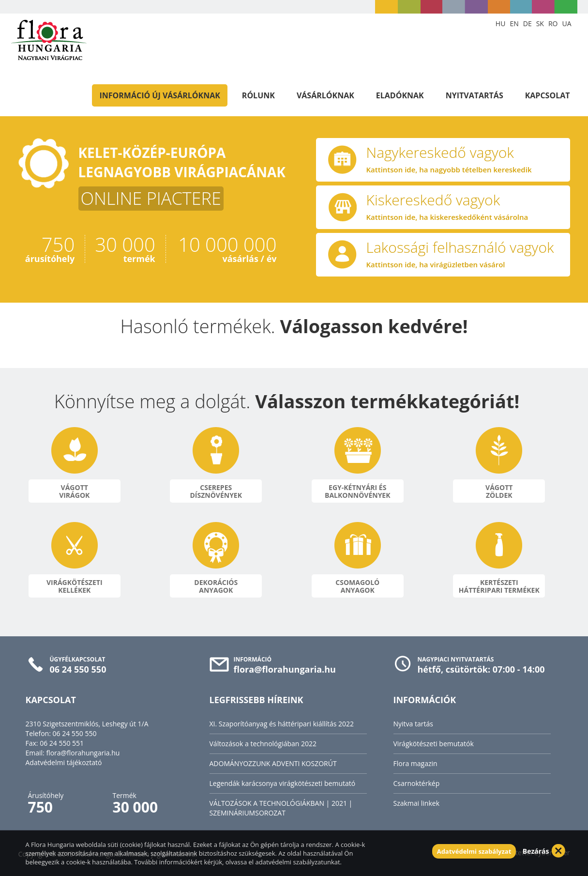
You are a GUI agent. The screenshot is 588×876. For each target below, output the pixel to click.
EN (514, 23)
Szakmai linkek (417, 803)
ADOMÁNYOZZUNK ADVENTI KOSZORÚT (273, 763)
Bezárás (536, 851)
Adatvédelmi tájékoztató (64, 762)
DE (528, 23)
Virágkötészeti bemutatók (434, 744)
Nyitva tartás (413, 724)
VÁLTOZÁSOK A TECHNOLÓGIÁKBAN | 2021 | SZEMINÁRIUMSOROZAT (281, 808)
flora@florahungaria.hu (83, 753)
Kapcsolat (548, 95)
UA (566, 23)
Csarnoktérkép (417, 783)
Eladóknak (400, 95)
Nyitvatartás (475, 95)
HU (501, 23)
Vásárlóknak (325, 95)
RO (553, 23)
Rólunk (258, 95)
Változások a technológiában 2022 (263, 744)
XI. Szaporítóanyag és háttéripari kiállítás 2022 (282, 724)
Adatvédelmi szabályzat (474, 851)
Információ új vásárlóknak (159, 95)
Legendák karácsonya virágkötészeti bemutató (283, 783)
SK (540, 23)
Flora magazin (415, 763)
